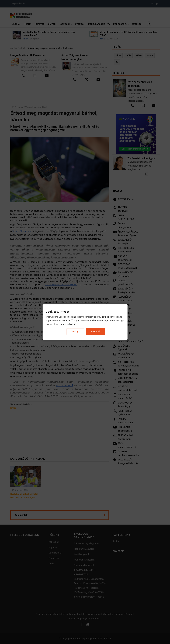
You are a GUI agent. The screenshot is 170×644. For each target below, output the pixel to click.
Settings (75, 331)
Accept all (95, 331)
